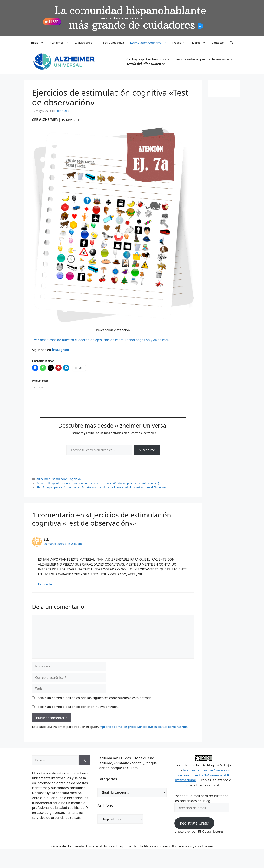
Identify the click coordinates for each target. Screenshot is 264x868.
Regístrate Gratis (194, 823)
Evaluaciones (87, 43)
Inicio (39, 43)
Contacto (218, 43)
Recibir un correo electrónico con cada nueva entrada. (77, 707)
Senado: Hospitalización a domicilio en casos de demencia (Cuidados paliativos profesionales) (98, 483)
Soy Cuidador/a (113, 43)
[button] (231, 43)
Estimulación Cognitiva (150, 43)
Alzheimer (60, 43)
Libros (200, 43)
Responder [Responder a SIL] (45, 584)
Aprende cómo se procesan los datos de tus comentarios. (144, 727)
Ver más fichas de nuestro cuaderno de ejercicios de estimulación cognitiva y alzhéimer (101, 340)
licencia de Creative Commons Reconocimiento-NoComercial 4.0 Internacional (202, 775)
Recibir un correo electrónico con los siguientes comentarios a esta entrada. (94, 698)
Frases (181, 43)
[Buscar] (84, 760)
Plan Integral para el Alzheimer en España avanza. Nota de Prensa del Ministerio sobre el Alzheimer (102, 487)
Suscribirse (147, 450)
